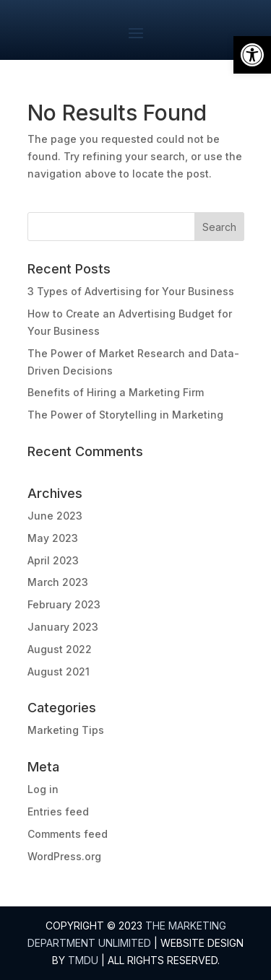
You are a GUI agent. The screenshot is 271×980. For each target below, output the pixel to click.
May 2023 (53, 538)
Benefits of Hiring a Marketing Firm (116, 392)
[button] (252, 55)
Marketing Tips (66, 730)
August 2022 (60, 649)
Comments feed (68, 834)
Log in (43, 789)
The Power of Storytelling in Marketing (125, 415)
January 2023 (63, 627)
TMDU (83, 960)
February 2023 (64, 604)
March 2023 (58, 582)
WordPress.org (64, 856)
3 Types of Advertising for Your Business (131, 291)
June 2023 (55, 516)
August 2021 (59, 671)
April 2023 (53, 560)
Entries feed (58, 811)
